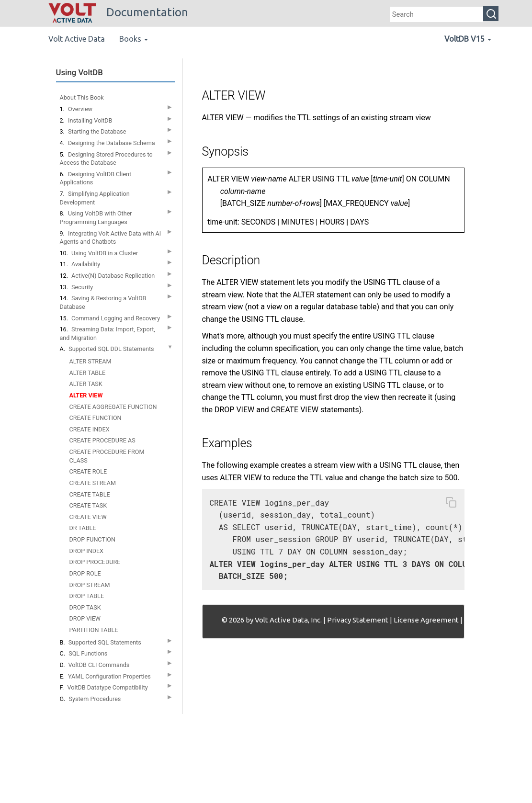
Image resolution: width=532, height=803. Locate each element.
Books (134, 39)
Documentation (118, 12)
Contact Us (482, 620)
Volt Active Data (77, 39)
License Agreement (426, 620)
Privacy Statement (358, 620)
